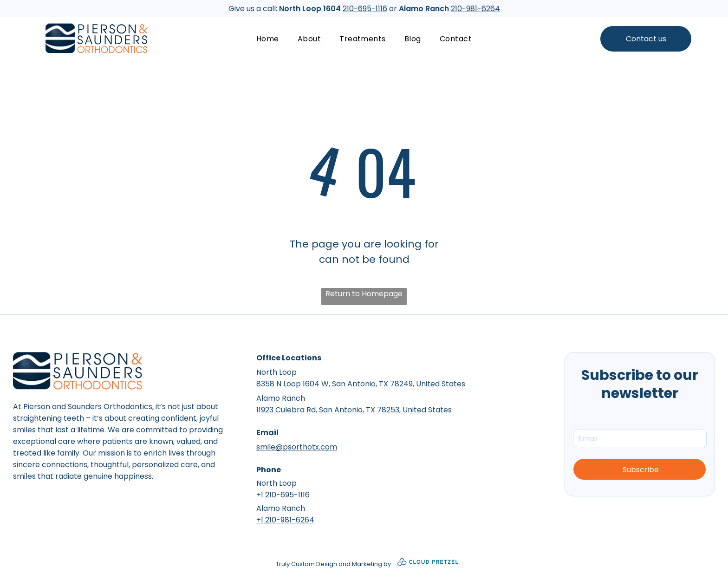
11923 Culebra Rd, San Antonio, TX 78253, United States (354, 410)
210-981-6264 (475, 9)
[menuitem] (268, 39)
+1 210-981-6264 (285, 520)
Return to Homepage (364, 294)
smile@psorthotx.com (297, 447)
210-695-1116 (365, 9)
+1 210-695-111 (281, 495)
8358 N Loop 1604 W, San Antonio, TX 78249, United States (361, 384)
